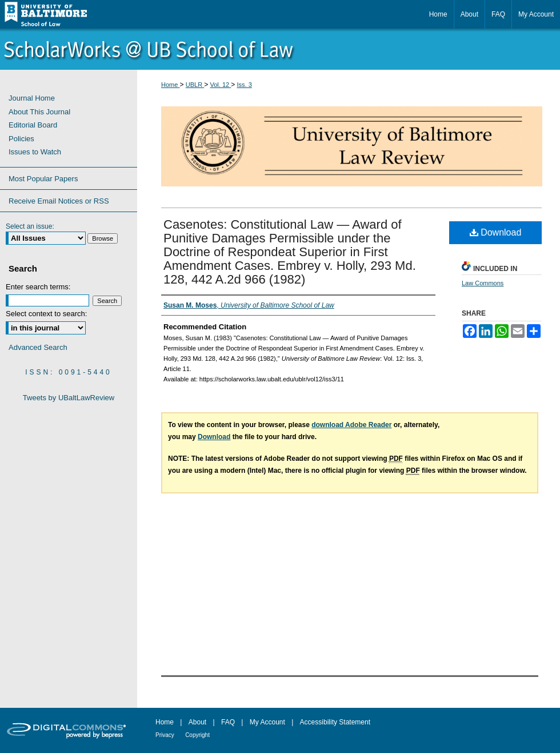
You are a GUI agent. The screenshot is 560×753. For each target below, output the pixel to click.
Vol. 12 (221, 85)
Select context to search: (46, 314)
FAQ (228, 722)
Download (496, 232)
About (197, 722)
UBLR (195, 85)
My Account (267, 722)
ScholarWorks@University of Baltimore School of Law (280, 49)
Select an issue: (30, 226)
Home (170, 85)
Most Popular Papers (43, 179)
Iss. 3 (245, 85)
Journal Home (32, 98)
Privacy (165, 735)
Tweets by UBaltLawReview (69, 398)
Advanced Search (38, 347)
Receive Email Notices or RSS (59, 201)
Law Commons (483, 283)
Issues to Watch (35, 152)
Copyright (197, 735)
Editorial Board (33, 125)
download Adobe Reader (351, 425)
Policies (21, 139)
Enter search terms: (38, 287)
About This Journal (39, 112)
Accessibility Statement (335, 722)
